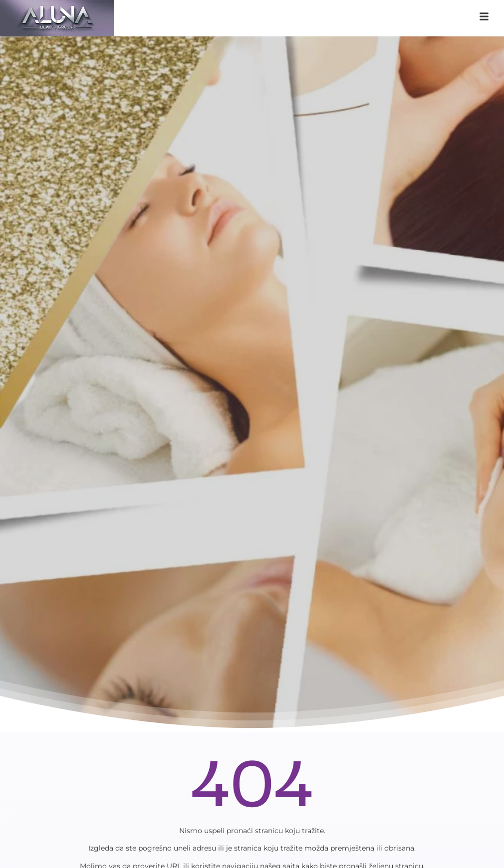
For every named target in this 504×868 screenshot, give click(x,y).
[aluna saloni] (57, 18)
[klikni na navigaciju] (484, 16)
